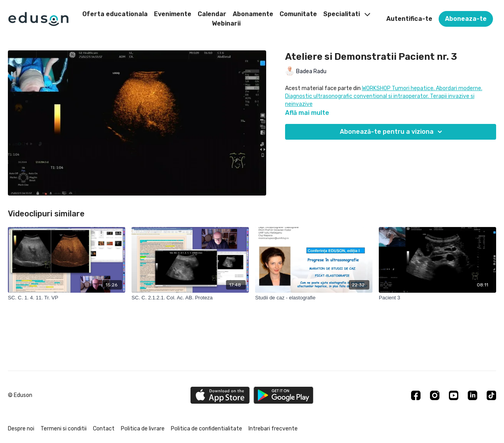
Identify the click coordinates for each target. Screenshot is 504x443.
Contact (104, 429)
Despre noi (21, 429)
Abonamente (253, 14)
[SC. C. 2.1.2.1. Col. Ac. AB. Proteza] (190, 298)
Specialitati (347, 14)
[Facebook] (416, 395)
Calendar (212, 14)
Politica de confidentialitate (207, 429)
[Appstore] (220, 395)
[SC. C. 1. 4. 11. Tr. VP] (67, 298)
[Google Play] (283, 395)
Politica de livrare (143, 429)
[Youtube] (454, 395)
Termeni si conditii (64, 429)
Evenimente (173, 14)
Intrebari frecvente (273, 429)
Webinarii (226, 23)
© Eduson (20, 395)
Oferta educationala (115, 14)
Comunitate (298, 14)
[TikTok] (491, 395)
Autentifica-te (409, 19)
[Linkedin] (472, 395)
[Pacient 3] (437, 298)
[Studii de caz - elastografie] (314, 298)
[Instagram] (435, 395)
